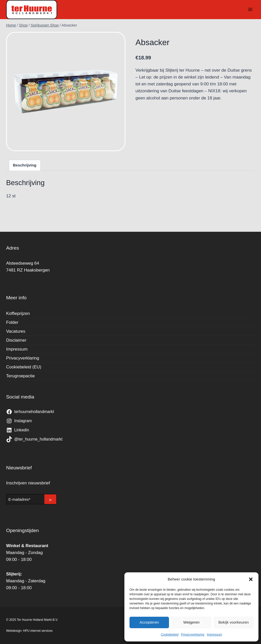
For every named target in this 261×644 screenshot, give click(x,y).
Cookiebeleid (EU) (24, 367)
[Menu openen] (250, 10)
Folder (12, 322)
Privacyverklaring (193, 635)
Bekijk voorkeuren (234, 622)
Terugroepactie (20, 376)
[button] (251, 579)
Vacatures (16, 331)
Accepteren (149, 622)
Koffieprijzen (18, 313)
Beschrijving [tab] (25, 165)
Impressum (214, 635)
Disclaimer (16, 340)
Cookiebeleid (170, 635)
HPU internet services (38, 631)
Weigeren (191, 622)
